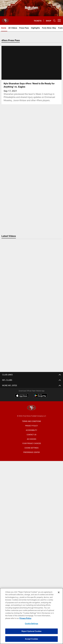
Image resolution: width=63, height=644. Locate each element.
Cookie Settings (31, 623)
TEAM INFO (32, 522)
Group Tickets (31, 515)
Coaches (31, 541)
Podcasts (32, 421)
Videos (31, 412)
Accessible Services (32, 453)
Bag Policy (32, 443)
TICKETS (32, 491)
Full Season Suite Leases (32, 474)
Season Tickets (32, 500)
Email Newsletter (31, 395)
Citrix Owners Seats (32, 505)
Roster (31, 527)
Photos (31, 417)
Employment (32, 390)
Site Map (31, 426)
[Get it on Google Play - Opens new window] (40, 569)
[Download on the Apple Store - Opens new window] (22, 568)
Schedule (32, 531)
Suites (32, 469)
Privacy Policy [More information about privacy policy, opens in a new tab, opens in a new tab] (25, 618)
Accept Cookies (32, 639)
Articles (32, 407)
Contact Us (32, 386)
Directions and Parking (31, 457)
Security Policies (32, 462)
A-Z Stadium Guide (31, 448)
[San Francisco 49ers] (31, 580)
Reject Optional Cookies (32, 631)
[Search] (54, 21)
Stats (32, 546)
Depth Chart (32, 536)
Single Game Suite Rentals (31, 479)
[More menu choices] (59, 21)
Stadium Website (32, 438)
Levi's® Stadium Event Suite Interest (32, 484)
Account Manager (32, 496)
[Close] (59, 592)
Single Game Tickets (32, 510)
